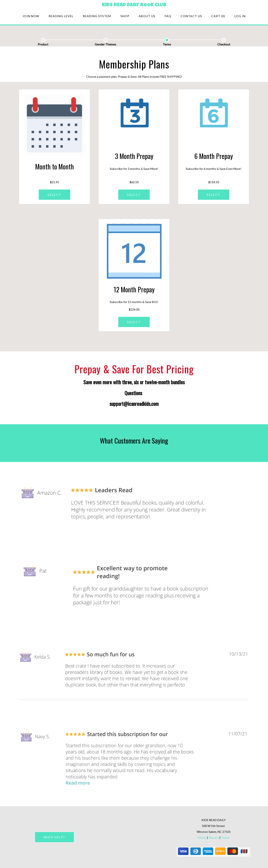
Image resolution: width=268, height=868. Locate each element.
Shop (125, 16)
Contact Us (191, 16)
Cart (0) (218, 16)
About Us (147, 16)
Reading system (97, 16)
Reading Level (61, 16)
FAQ (168, 16)
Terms (225, 838)
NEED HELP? (54, 837)
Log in (240, 16)
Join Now (31, 16)
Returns (214, 838)
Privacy (202, 838)
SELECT (54, 195)
